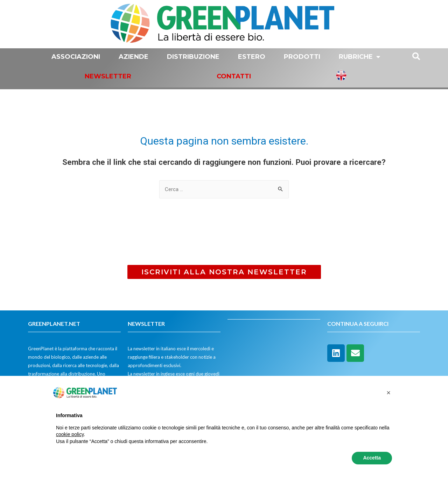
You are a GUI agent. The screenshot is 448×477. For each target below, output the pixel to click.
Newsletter (108, 76)
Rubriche (359, 57)
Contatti (234, 76)
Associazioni (76, 57)
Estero (252, 57)
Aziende (134, 57)
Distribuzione (193, 57)
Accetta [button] (372, 458)
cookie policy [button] (70, 434)
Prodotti (302, 57)
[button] (224, 272)
